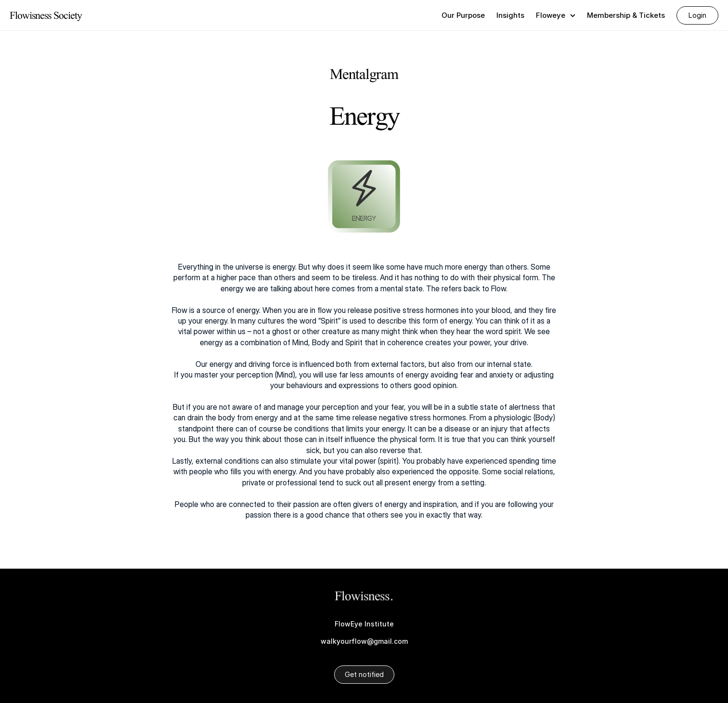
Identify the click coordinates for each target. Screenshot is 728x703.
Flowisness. (364, 596)
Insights (510, 15)
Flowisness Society (46, 15)
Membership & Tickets (626, 15)
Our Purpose (463, 15)
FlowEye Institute (364, 624)
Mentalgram (364, 74)
